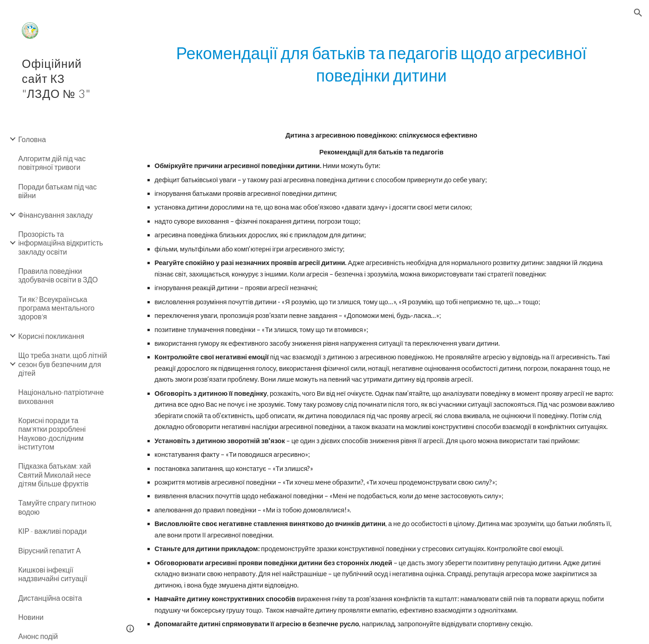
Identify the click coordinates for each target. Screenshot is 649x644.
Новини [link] (31, 617)
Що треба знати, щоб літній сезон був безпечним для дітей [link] (63, 364)
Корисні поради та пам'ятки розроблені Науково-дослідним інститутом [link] (52, 433)
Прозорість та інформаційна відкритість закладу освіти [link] (61, 243)
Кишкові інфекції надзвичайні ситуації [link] (53, 574)
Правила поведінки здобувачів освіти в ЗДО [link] (58, 275)
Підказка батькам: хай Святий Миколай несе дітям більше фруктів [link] (55, 475)
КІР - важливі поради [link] (52, 531)
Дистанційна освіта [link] (50, 598)
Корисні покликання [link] (51, 336)
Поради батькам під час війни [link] (58, 191)
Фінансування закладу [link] (56, 215)
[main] (382, 64)
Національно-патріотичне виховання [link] (61, 396)
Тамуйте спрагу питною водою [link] (57, 507)
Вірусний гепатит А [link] (49, 550)
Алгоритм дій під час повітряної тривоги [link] (52, 163)
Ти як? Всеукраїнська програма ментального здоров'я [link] (56, 308)
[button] (638, 13)
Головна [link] (32, 139)
